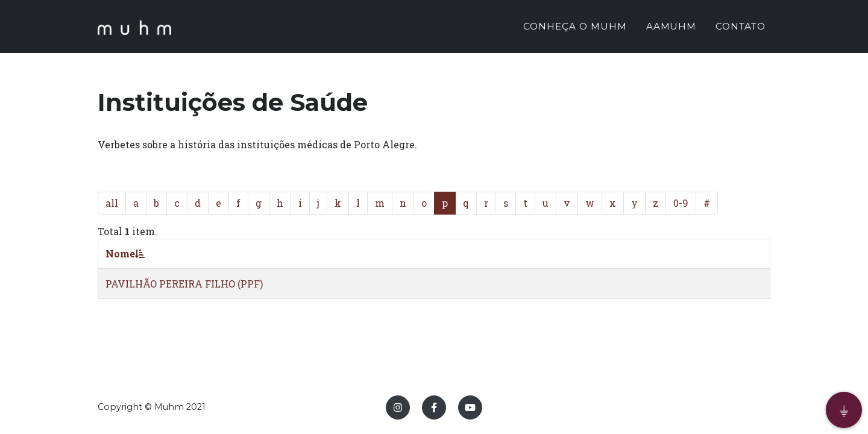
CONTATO (741, 28)
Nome (125, 253)
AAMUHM (671, 28)
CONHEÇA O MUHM (575, 28)
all (112, 203)
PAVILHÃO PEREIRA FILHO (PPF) (184, 284)
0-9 (681, 203)
